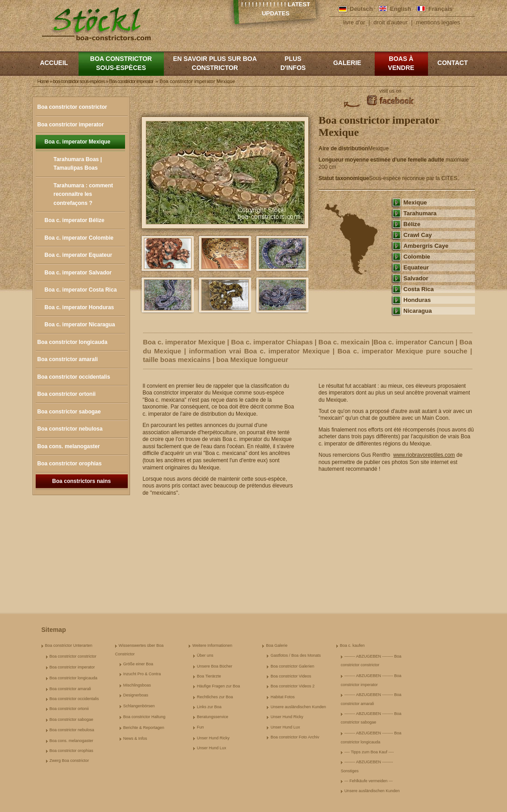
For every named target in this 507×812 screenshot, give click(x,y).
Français (440, 9)
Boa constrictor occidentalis (74, 377)
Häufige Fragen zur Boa (219, 686)
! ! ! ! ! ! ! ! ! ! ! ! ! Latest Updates (276, 9)
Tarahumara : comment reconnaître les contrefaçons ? (84, 194)
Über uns (205, 655)
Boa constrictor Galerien (292, 666)
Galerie (347, 63)
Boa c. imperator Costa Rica (81, 290)
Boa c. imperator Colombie (79, 238)
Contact (453, 63)
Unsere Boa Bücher (215, 666)
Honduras (417, 300)
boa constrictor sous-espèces (121, 63)
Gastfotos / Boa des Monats (295, 655)
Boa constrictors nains (81, 481)
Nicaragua (418, 311)
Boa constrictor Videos (291, 676)
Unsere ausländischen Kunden (298, 707)
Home (43, 81)
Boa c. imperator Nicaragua (80, 325)
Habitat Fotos (283, 697)
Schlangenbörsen (139, 706)
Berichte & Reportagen (144, 728)
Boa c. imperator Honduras (79, 307)
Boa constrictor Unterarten (69, 645)
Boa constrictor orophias (70, 464)
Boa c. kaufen (352, 645)
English (401, 9)
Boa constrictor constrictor (72, 107)
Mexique (415, 202)
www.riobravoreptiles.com (424, 455)
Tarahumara (420, 213)
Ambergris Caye (426, 246)
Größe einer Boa (138, 664)
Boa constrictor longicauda (72, 342)
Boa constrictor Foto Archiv (295, 737)
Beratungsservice (213, 717)
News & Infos (135, 738)
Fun (200, 727)
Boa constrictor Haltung (144, 717)
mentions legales (438, 22)
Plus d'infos (293, 63)
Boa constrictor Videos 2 (292, 686)
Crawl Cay (418, 235)
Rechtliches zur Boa (215, 697)
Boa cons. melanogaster (69, 446)
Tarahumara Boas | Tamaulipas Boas (78, 164)
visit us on (390, 91)
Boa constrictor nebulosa (70, 429)
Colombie (417, 257)
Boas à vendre (401, 63)
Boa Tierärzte (209, 676)
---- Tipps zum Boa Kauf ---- (369, 752)
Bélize (412, 224)
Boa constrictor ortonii (67, 394)
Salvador (416, 278)
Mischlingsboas (137, 685)
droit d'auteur (390, 22)
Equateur (416, 267)
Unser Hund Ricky (213, 738)
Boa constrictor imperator (71, 125)
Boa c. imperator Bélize (75, 220)
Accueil (54, 63)
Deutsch (361, 9)
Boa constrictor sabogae (69, 412)
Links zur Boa (209, 707)
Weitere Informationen (212, 645)
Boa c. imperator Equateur (79, 255)
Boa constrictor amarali (68, 359)
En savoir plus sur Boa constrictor (215, 63)
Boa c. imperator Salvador (78, 273)
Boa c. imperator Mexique (78, 142)
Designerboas (136, 695)
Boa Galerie (277, 645)
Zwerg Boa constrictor (70, 761)
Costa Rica (419, 289)
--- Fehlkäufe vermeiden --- (369, 781)
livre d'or (354, 22)
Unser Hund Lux (212, 748)
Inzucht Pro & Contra (142, 674)
